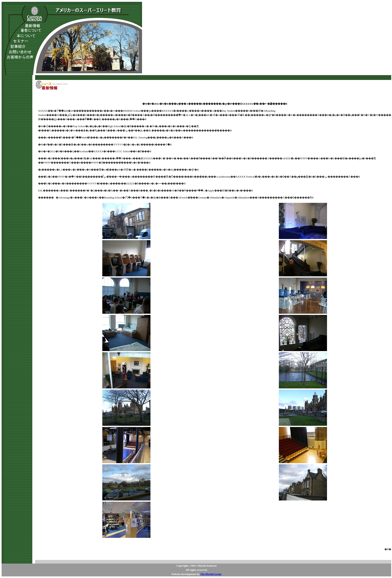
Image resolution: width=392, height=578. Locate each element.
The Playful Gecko (211, 574)
